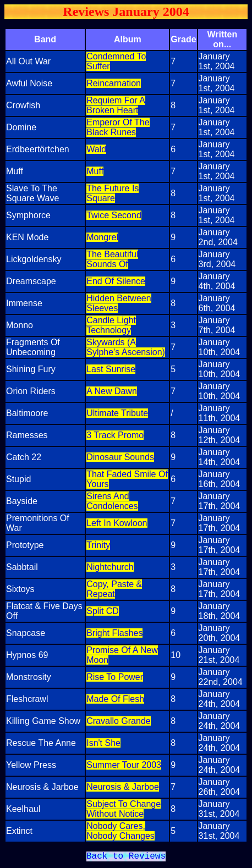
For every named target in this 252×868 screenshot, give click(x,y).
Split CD (103, 611)
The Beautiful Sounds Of (112, 259)
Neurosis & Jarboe (123, 787)
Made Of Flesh (115, 699)
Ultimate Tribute (117, 413)
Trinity (98, 545)
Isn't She (103, 743)
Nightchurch (110, 567)
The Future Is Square (113, 193)
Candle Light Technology (111, 325)
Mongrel (102, 237)
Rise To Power (115, 677)
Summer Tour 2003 (124, 765)
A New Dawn (112, 391)
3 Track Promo (115, 435)
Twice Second (114, 215)
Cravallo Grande (119, 721)
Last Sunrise (111, 369)
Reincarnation (114, 83)
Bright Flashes (114, 633)
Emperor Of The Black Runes (118, 127)
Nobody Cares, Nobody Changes (120, 831)
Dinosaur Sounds (120, 457)
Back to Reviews (126, 858)
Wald (96, 149)
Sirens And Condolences (112, 501)
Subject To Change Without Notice (124, 809)
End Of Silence (116, 281)
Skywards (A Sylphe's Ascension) (126, 347)
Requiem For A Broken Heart (116, 105)
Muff (95, 171)
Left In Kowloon (117, 523)
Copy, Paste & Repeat (114, 589)
